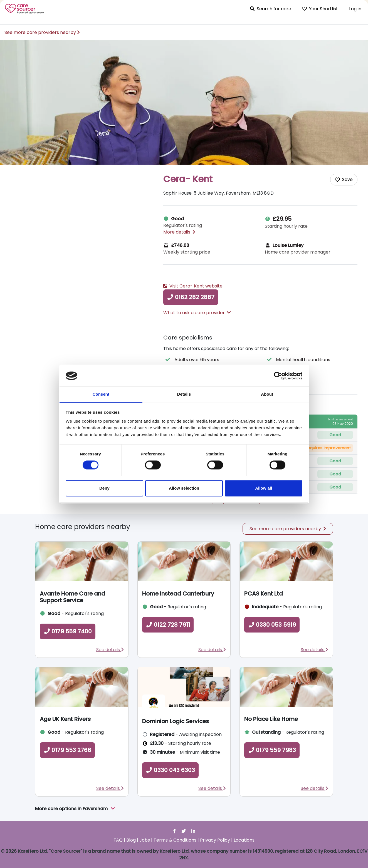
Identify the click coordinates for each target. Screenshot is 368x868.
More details (179, 232)
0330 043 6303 (170, 770)
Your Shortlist (320, 9)
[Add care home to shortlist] (344, 180)
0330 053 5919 (272, 625)
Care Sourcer (24, 9)
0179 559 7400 (68, 631)
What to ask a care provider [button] (197, 313)
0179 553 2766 (67, 750)
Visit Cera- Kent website (193, 286)
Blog (131, 840)
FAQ (118, 840)
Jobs (145, 840)
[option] (184, 103)
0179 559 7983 (272, 750)
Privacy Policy (215, 840)
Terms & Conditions (175, 840)
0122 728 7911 (168, 625)
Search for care (271, 9)
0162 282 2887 (191, 297)
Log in (355, 9)
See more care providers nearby (42, 32)
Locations (244, 840)
